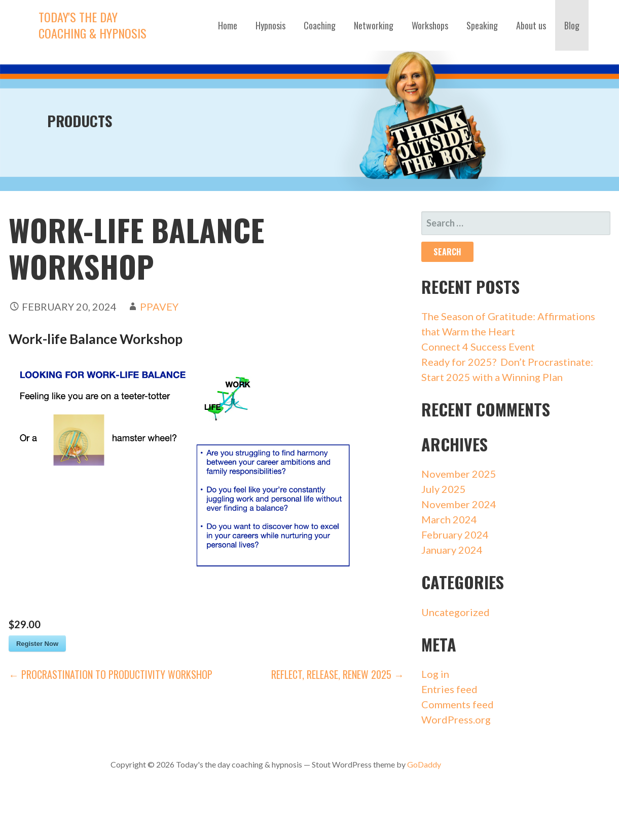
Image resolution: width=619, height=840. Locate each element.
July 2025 (444, 489)
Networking (374, 25)
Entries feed (449, 689)
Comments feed (458, 704)
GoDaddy (424, 764)
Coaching (320, 25)
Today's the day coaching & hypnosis (93, 25)
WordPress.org (456, 719)
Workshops (430, 25)
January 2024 (452, 550)
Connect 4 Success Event (478, 347)
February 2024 (455, 534)
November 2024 (459, 504)
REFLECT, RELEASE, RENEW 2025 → (338, 674)
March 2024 (449, 519)
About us (531, 25)
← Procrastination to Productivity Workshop (111, 674)
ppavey (159, 307)
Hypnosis (270, 25)
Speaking (482, 25)
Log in (435, 674)
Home (228, 25)
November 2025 (459, 474)
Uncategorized (456, 612)
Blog (572, 25)
